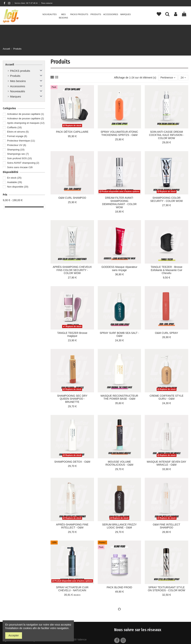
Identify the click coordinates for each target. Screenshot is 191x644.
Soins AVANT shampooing (23, 163)
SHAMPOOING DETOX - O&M (72, 462)
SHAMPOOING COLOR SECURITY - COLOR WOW (167, 199)
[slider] (4, 207)
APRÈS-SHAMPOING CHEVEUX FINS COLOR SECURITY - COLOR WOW (72, 270)
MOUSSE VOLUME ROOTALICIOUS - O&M (119, 463)
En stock (14, 178)
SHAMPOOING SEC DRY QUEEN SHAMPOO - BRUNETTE (72, 399)
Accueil (10, 65)
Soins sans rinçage (20, 167)
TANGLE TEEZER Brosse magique (72, 334)
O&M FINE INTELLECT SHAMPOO (166, 526)
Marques (15, 96)
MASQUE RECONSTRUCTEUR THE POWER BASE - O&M (119, 397)
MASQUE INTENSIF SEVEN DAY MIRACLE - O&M (166, 463)
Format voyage (17, 136)
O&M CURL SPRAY (167, 333)
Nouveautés (18, 91)
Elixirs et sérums (18, 132)
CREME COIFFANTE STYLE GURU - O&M (166, 397)
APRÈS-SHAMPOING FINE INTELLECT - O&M (72, 526)
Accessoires (18, 86)
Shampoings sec (18, 154)
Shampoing (16, 150)
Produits (15, 76)
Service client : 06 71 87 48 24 (26, 3)
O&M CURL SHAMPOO (72, 198)
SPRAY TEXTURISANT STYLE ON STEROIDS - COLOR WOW (167, 589)
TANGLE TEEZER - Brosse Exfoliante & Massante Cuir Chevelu (167, 270)
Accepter (14, 635)
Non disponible (18, 187)
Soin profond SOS (19, 158)
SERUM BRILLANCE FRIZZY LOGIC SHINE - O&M (119, 526)
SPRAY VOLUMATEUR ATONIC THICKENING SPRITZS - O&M (119, 133)
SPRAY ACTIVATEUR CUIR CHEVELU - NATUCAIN (72, 589)
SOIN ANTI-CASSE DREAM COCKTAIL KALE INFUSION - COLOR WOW (166, 135)
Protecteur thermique (21, 141)
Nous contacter (47, 3)
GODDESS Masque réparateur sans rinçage (119, 269)
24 (183, 78)
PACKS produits (20, 71)
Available (15, 182)
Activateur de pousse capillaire (25, 114)
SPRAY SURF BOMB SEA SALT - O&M (119, 334)
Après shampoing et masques (26, 123)
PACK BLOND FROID (119, 587)
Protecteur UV (17, 145)
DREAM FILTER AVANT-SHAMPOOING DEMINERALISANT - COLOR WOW (119, 202)
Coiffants (14, 127)
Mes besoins (18, 81)
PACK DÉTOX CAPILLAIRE (72, 132)
